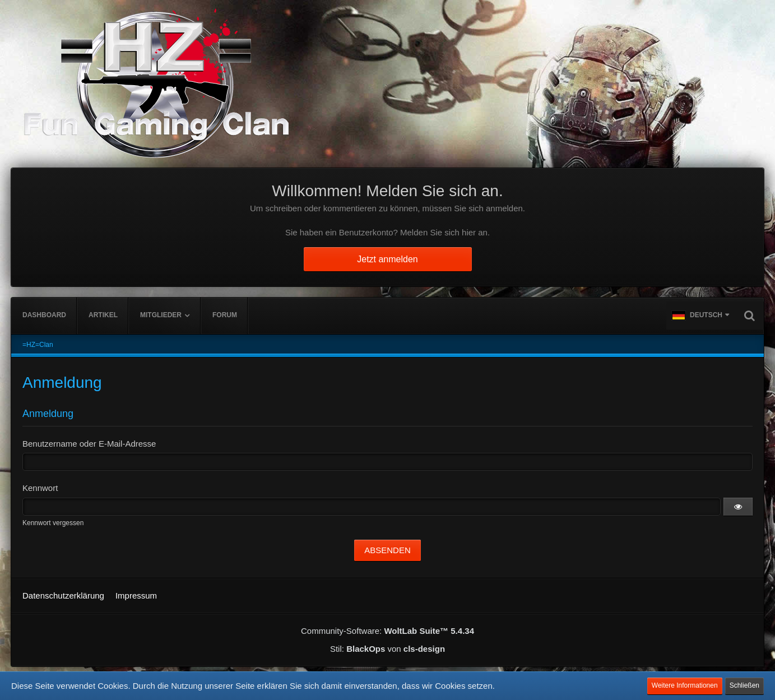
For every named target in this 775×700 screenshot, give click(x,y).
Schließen (744, 685)
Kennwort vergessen (53, 523)
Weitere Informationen (685, 685)
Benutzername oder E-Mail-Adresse (89, 444)
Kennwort (40, 488)
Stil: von (387, 649)
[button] (700, 316)
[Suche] (749, 316)
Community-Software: (387, 631)
